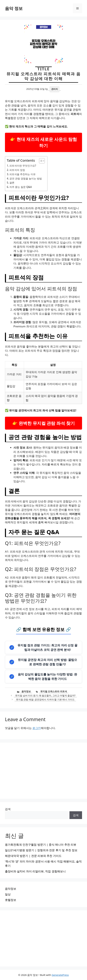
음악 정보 (14, 8)
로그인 (37, 728)
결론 (12, 183)
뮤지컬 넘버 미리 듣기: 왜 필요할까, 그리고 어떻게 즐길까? (45, 695)
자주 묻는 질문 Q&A (21, 187)
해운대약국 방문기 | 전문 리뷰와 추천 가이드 (33, 856)
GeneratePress (60, 975)
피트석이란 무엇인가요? (23, 166)
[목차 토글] (40, 161)
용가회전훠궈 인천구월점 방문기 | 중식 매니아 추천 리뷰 (41, 845)
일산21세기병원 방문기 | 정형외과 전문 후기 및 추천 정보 (41, 850)
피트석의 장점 (17, 170)
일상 (8, 894)
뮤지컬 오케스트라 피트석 (54, 691)
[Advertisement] (43, 771)
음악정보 (26, 691)
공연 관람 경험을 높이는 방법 (26, 178)
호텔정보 (11, 900)
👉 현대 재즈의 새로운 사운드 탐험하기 (43, 142)
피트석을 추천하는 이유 (22, 174)
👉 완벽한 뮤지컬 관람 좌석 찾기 (43, 423)
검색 (8, 809)
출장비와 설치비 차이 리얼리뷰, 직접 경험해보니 (35, 871)
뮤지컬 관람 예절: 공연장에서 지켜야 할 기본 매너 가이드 (45, 699)
